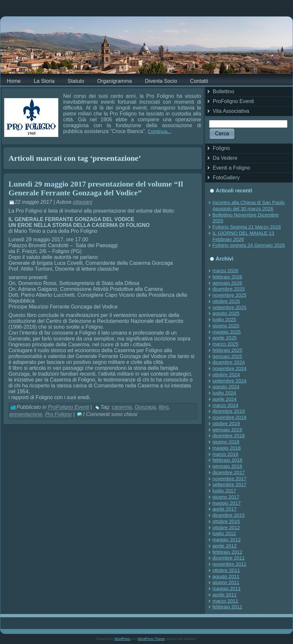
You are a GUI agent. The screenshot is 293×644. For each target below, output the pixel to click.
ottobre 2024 (226, 374)
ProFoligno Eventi (68, 407)
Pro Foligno (58, 415)
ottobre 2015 (226, 521)
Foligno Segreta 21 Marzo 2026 (247, 227)
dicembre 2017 (229, 472)
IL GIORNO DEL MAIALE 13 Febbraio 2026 (244, 236)
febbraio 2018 (228, 460)
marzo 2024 (225, 405)
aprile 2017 (225, 509)
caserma (122, 407)
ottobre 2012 (226, 527)
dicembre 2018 (229, 435)
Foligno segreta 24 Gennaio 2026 (249, 245)
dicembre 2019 (229, 411)
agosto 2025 (226, 313)
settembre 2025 (230, 307)
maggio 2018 (227, 448)
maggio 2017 (227, 503)
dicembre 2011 (229, 558)
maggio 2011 (227, 588)
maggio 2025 (227, 332)
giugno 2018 (226, 442)
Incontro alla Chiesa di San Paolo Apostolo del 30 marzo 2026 (249, 205)
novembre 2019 (230, 417)
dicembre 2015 (229, 515)
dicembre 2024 (229, 362)
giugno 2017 (226, 497)
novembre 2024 (230, 368)
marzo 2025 (225, 344)
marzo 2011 (225, 601)
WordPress (122, 639)
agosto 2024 (226, 387)
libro (163, 407)
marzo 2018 (225, 454)
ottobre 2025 (226, 301)
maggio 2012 (227, 539)
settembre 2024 (230, 381)
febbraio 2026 (228, 277)
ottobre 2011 (226, 570)
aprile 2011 (225, 595)
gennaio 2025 (227, 356)
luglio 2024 (224, 393)
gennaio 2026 (227, 283)
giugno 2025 (226, 326)
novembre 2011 (230, 564)
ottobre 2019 (226, 423)
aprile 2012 (225, 546)
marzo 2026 (225, 270)
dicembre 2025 (229, 289)
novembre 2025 (230, 295)
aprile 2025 (225, 338)
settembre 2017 (230, 484)
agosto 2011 (226, 576)
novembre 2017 (230, 479)
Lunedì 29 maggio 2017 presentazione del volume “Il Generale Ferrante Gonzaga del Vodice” (96, 188)
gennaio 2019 (227, 430)
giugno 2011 (226, 582)
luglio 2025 (224, 319)
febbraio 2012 (228, 552)
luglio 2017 (224, 491)
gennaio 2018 (227, 466)
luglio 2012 (224, 533)
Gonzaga (145, 407)
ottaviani (83, 202)
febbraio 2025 (228, 350)
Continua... (160, 131)
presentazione (26, 415)
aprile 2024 (225, 399)
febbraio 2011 (228, 607)
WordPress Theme (151, 639)
